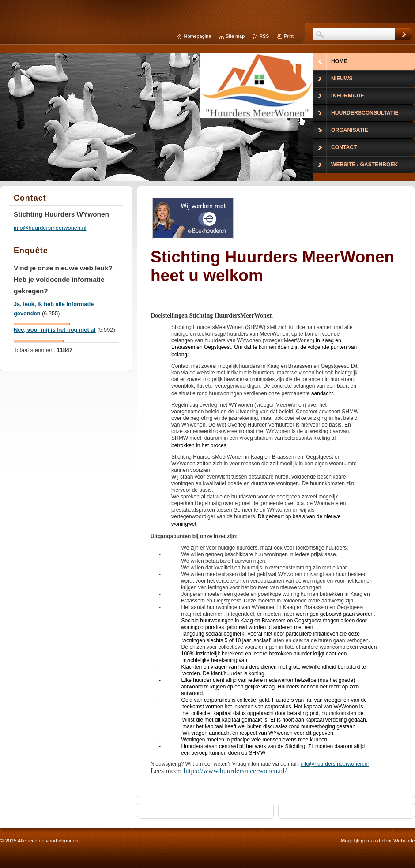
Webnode (404, 841)
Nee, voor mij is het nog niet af (55, 330)
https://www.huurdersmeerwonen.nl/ (235, 771)
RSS (264, 36)
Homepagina (198, 36)
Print (289, 36)
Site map (235, 36)
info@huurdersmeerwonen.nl (335, 764)
